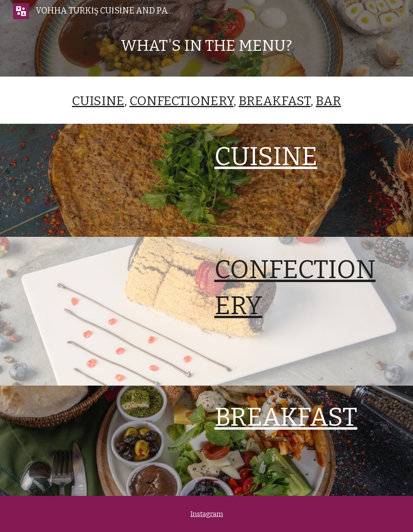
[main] (206, 49)
